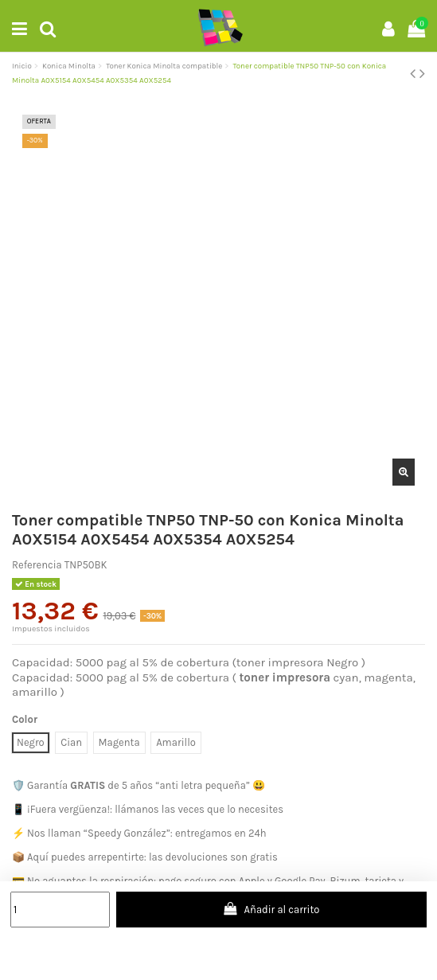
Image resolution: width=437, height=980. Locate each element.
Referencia (37, 565)
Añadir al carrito (271, 909)
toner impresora (285, 677)
